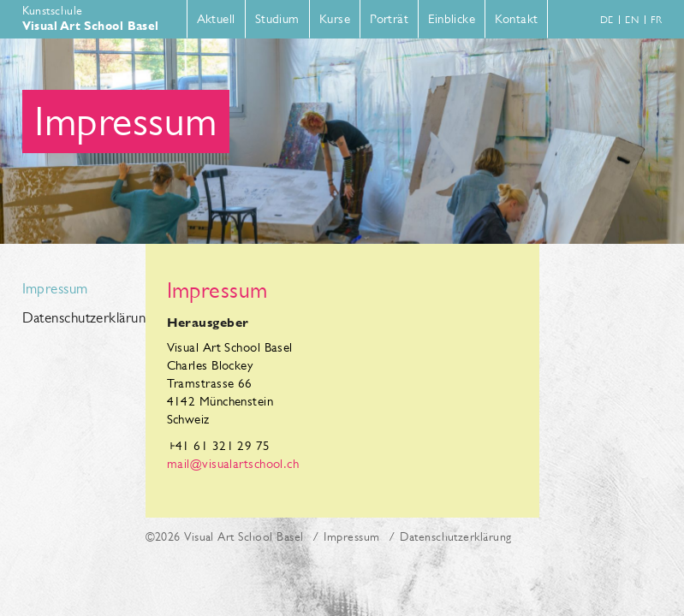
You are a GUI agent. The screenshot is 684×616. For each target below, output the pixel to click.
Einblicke (452, 18)
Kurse (335, 18)
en (632, 20)
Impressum (55, 289)
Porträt (389, 18)
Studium (277, 18)
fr (657, 20)
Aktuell (216, 18)
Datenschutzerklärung (75, 318)
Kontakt (516, 18)
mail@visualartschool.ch (233, 463)
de (607, 20)
